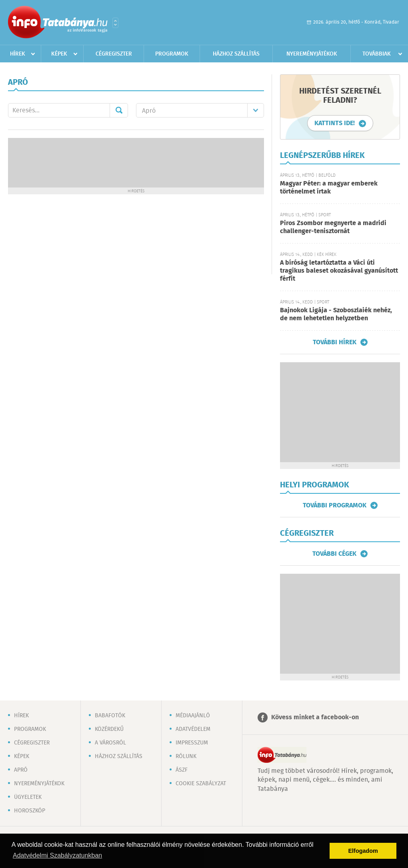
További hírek (335, 342)
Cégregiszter (114, 54)
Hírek (18, 54)
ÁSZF (182, 770)
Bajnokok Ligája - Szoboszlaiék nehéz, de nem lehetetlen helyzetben (336, 314)
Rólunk (186, 756)
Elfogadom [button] (363, 851)
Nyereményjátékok (312, 54)
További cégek (334, 554)
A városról (110, 743)
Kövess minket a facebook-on (315, 717)
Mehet (119, 110)
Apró (21, 770)
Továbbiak (377, 54)
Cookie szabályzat (201, 784)
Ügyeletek (28, 797)
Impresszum (192, 743)
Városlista (115, 23)
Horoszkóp (30, 811)
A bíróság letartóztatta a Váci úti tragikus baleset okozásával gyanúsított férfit (339, 271)
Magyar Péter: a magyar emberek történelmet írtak (329, 188)
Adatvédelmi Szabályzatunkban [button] (57, 855)
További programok (335, 505)
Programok (172, 54)
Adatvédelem (193, 729)
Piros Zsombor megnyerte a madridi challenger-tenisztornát (333, 227)
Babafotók (110, 716)
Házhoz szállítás (236, 54)
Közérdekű (109, 729)
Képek (59, 54)
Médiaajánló (193, 716)
